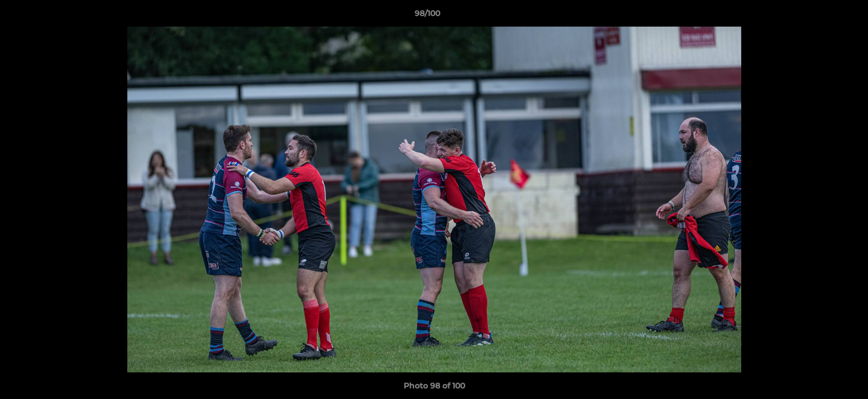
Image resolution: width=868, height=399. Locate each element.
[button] (821, 16)
